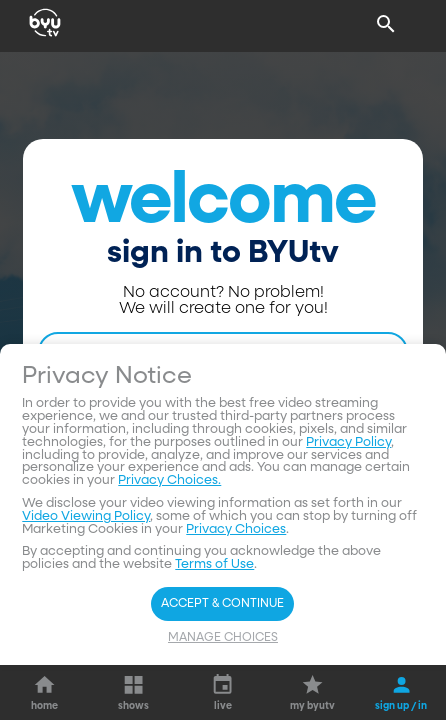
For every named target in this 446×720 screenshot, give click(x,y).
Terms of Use (214, 564)
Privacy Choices (236, 529)
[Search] (386, 24)
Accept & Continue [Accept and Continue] (222, 604)
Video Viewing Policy (86, 516)
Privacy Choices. (169, 480)
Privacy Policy (348, 442)
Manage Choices (223, 638)
